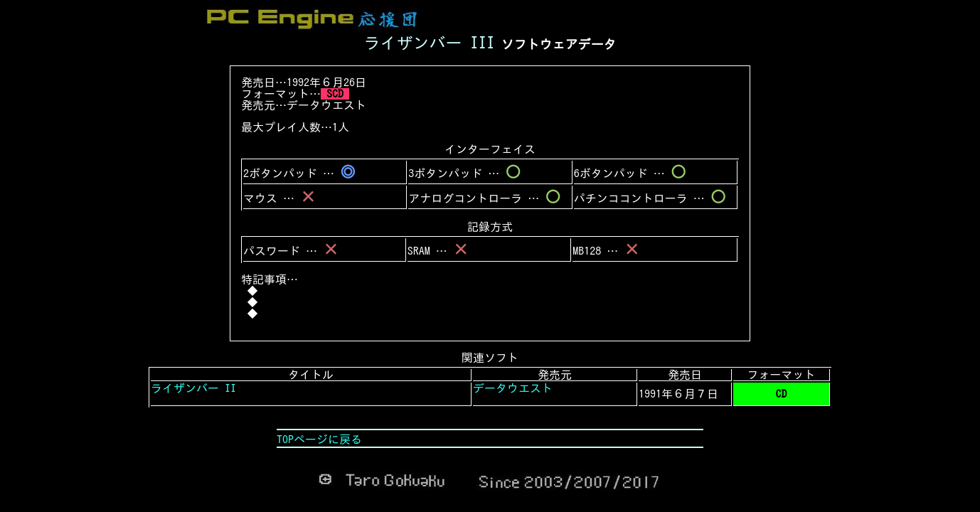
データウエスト (326, 105)
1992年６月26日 (326, 82)
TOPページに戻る (319, 439)
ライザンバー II (193, 388)
